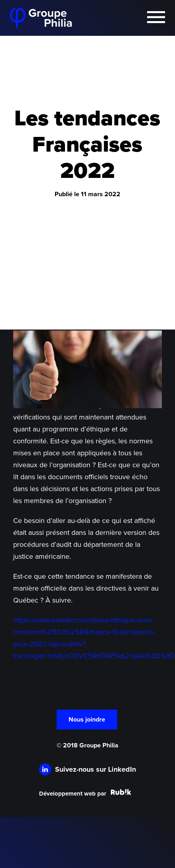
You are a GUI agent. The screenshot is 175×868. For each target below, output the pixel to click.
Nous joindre (87, 720)
